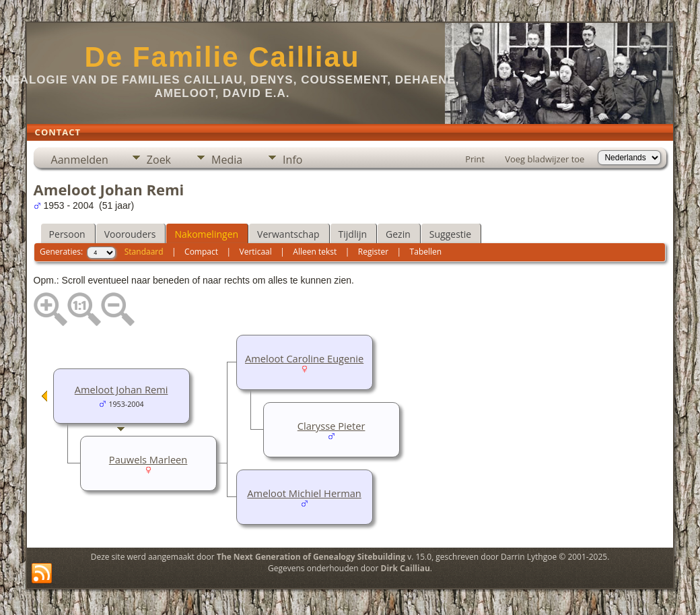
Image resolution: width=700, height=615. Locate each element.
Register (373, 252)
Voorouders (130, 234)
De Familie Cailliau (222, 57)
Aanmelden (80, 160)
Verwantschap (288, 234)
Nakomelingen (206, 234)
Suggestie (450, 234)
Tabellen (426, 252)
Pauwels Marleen (148, 459)
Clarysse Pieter (331, 426)
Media (227, 160)
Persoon (67, 234)
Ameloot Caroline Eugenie (304, 358)
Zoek (159, 160)
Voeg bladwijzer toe (545, 159)
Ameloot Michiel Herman (304, 493)
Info (292, 160)
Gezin (398, 234)
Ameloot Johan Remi (121, 389)
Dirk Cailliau (406, 568)
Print (475, 159)
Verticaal (256, 252)
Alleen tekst (315, 252)
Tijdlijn (353, 234)
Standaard (144, 252)
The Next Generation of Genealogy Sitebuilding (311, 557)
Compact (201, 252)
